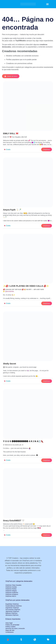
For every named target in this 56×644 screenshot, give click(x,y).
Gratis (8, 149)
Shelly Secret (10, 364)
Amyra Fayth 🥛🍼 (12, 210)
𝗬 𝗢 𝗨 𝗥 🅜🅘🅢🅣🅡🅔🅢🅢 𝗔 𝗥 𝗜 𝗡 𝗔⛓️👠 (23, 441)
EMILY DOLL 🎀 (11, 133)
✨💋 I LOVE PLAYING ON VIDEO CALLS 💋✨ (26, 286)
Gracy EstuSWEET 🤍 (14, 521)
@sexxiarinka (10, 291)
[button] (47, 4)
